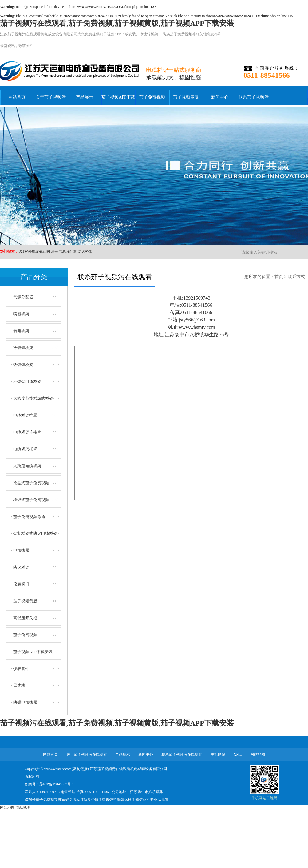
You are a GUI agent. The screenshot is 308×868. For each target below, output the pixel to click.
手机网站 (218, 754)
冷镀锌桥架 (149, 34)
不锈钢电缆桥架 (27, 381)
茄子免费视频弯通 (29, 517)
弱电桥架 (21, 331)
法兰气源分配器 (64, 251)
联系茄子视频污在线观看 (254, 101)
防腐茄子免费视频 (177, 34)
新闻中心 (220, 97)
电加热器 (21, 550)
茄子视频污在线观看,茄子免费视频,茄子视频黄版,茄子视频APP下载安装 (117, 23)
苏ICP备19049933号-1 (57, 784)
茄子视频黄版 (186, 97)
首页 (279, 277)
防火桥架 (85, 251)
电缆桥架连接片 (27, 432)
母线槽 (19, 685)
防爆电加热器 (25, 702)
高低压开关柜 (25, 618)
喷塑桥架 (21, 314)
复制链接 (80, 769)
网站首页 (17, 97)
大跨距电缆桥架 (27, 466)
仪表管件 (21, 669)
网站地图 (258, 754)
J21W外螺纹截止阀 (35, 251)
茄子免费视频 (152, 97)
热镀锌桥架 (23, 365)
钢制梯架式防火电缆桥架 (35, 533)
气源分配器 (23, 297)
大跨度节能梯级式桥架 (33, 398)
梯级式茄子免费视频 (31, 500)
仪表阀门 (21, 584)
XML (238, 754)
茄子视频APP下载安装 (118, 34)
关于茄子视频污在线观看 (51, 101)
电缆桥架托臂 (25, 449)
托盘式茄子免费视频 (31, 483)
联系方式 (296, 277)
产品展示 (85, 97)
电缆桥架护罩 (25, 415)
